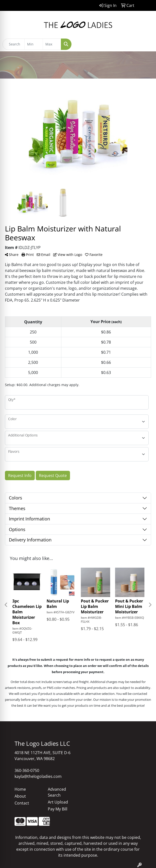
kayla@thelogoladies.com (38, 776)
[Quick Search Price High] (52, 44)
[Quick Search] (14, 44)
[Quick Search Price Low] (34, 44)
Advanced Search (57, 792)
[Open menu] (146, 44)
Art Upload (58, 802)
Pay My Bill (58, 809)
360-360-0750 (27, 770)
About (20, 796)
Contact (22, 803)
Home (20, 789)
